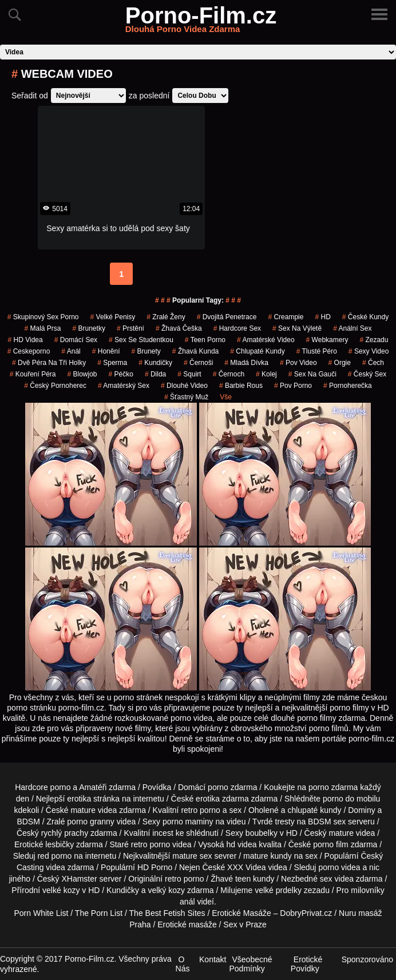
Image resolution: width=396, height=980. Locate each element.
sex (326, 879)
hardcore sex (237, 328)
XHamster (79, 879)
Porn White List (41, 913)
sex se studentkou (141, 340)
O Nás (183, 964)
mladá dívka (246, 363)
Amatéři (93, 787)
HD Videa (25, 340)
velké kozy (61, 890)
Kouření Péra (33, 374)
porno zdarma (333, 787)
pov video (298, 363)
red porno (54, 856)
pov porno (293, 386)
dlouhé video (184, 386)
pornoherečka (348, 386)
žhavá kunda (195, 351)
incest (163, 833)
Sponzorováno (367, 959)
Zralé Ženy (166, 317)
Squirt (189, 374)
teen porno (205, 340)
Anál (71, 351)
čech (373, 363)
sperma (112, 363)
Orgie (340, 363)
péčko (121, 374)
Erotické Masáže (241, 913)
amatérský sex (124, 386)
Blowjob (82, 374)
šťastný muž (186, 397)
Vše (226, 397)
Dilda (155, 374)
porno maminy (188, 822)
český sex (367, 374)
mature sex (192, 856)
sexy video (369, 351)
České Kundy (365, 317)
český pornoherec (55, 386)
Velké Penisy (113, 317)
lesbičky (60, 844)
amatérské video (266, 340)
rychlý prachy (65, 833)
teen (243, 879)
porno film (330, 844)
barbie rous (241, 386)
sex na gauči (312, 374)
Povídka (157, 787)
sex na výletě (297, 328)
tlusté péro (317, 351)
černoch (229, 374)
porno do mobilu (351, 799)
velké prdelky (278, 890)
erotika (79, 799)
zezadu (374, 340)
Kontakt (213, 959)
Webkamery (327, 340)
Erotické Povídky (307, 964)
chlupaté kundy (314, 810)
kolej (266, 374)
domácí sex (76, 340)
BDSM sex (327, 822)
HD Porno (155, 867)
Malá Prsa (42, 328)
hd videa (242, 844)
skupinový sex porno (43, 317)
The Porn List (99, 913)
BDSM (28, 822)
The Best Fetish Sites (167, 913)
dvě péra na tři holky (49, 363)
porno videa (339, 867)
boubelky (262, 833)
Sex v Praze (245, 925)
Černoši (198, 363)
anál (187, 902)
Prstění (130, 328)
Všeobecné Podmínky (251, 964)
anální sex (352, 328)
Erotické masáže (187, 925)
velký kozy (166, 890)
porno (218, 787)
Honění (106, 351)
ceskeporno (29, 351)
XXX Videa (246, 867)
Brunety (146, 351)
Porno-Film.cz (201, 22)
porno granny (91, 822)
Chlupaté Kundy (257, 351)
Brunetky (89, 328)
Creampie (286, 317)
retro (173, 879)
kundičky (155, 363)
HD (322, 317)
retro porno (200, 810)
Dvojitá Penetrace (227, 317)
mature (83, 810)
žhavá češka (179, 328)
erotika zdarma (222, 799)
